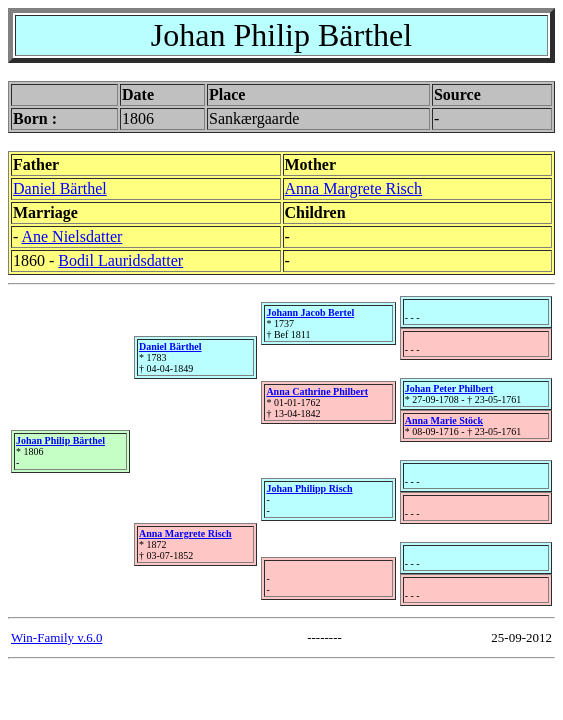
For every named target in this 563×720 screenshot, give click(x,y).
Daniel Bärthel (60, 188)
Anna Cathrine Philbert (317, 391)
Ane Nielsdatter (71, 236)
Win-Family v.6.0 (56, 637)
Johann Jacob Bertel (310, 312)
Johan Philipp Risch (309, 488)
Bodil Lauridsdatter (120, 260)
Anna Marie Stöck (444, 420)
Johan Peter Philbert (449, 388)
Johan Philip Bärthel (60, 440)
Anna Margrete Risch (353, 188)
